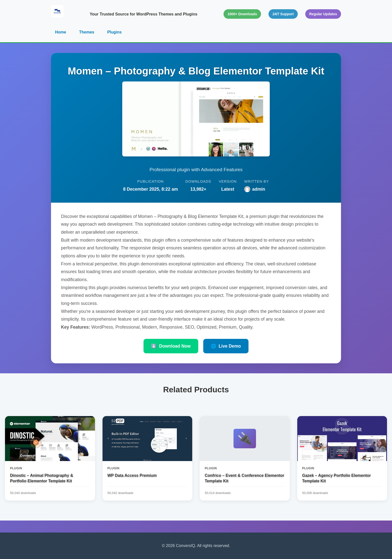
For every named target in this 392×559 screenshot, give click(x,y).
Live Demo (226, 346)
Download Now (171, 346)
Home (60, 32)
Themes (86, 32)
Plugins (114, 32)
